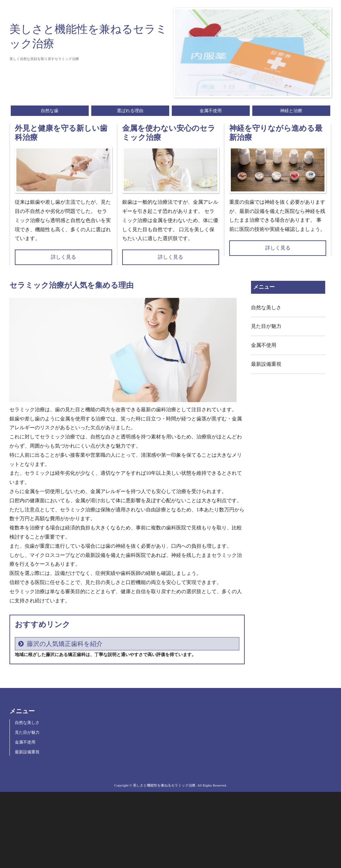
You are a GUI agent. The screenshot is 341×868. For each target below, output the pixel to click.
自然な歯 (50, 111)
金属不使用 (211, 111)
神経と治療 (291, 111)
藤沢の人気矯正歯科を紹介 (65, 644)
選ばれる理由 (130, 111)
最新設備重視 (266, 364)
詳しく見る (63, 257)
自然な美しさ (266, 307)
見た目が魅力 (266, 326)
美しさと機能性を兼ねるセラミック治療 (88, 36)
